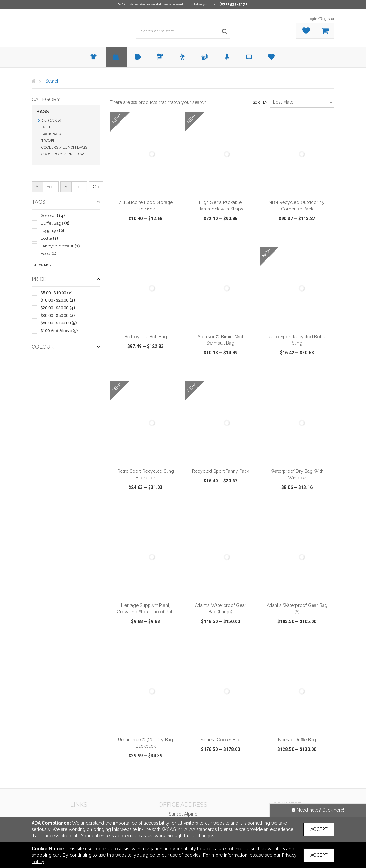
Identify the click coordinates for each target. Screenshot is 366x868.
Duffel (48, 127)
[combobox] (302, 102)
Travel (48, 141)
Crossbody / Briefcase (64, 154)
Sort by (260, 103)
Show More (43, 265)
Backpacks (52, 134)
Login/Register (321, 19)
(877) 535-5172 (234, 4)
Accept (319, 829)
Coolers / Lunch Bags (64, 147)
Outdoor (51, 120)
